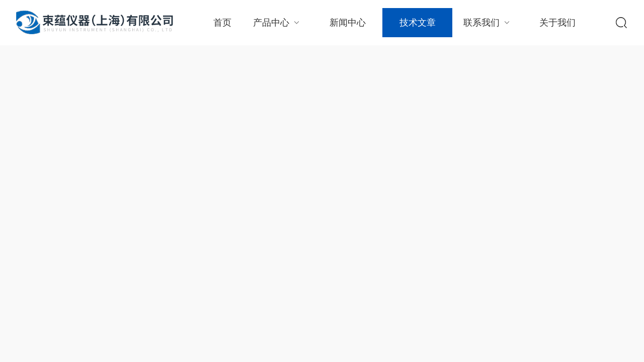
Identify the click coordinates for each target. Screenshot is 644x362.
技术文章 (418, 23)
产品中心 (277, 22)
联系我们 (488, 22)
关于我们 (557, 23)
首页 (222, 23)
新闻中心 (348, 23)
